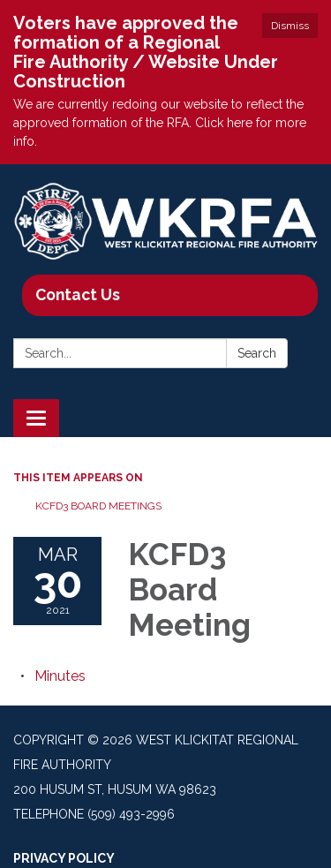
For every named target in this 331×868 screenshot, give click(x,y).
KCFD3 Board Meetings (98, 506)
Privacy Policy (64, 858)
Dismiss (290, 26)
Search (257, 353)
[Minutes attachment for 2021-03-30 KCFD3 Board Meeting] (60, 676)
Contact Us (78, 294)
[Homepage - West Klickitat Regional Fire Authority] (165, 222)
